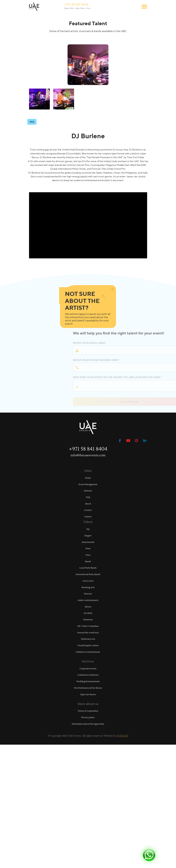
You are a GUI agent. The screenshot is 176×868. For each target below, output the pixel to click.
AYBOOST (122, 736)
